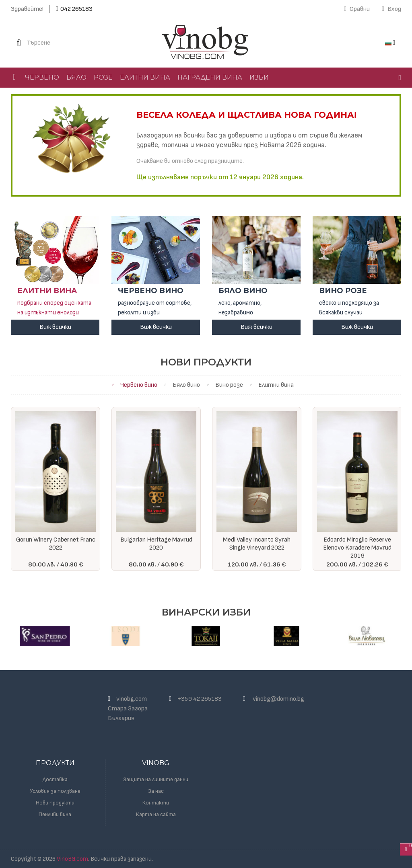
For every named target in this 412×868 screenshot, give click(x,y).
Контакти (156, 803)
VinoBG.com (72, 859)
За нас (156, 791)
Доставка (55, 779)
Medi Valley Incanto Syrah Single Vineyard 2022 (257, 544)
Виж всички (55, 327)
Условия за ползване (55, 791)
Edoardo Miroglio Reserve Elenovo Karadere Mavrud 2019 (357, 548)
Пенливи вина (55, 814)
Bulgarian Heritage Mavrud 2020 (156, 544)
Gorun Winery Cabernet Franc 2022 (56, 544)
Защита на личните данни (156, 779)
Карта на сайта (156, 814)
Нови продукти (55, 803)
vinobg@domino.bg (278, 699)
